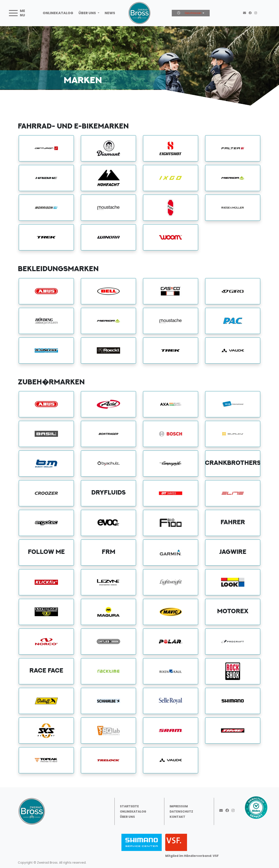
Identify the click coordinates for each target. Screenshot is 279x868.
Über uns (88, 13)
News (110, 13)
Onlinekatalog (58, 13)
